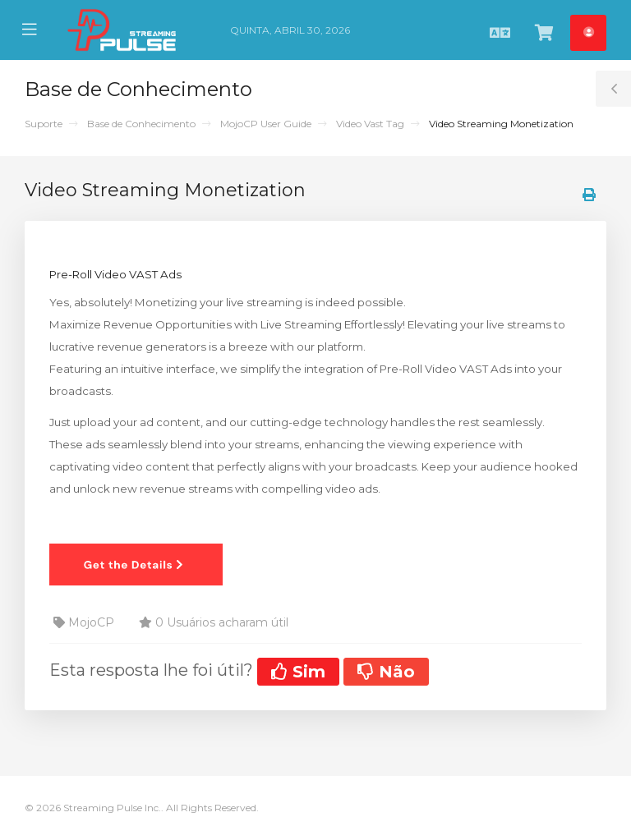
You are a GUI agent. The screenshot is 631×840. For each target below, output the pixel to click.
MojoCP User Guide (266, 124)
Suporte (44, 124)
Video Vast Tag (370, 124)
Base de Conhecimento (141, 124)
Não (386, 672)
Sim (298, 672)
